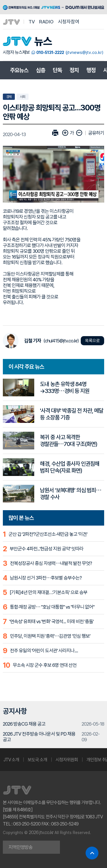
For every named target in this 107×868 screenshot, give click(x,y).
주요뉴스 (19, 70)
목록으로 (92, 341)
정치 (74, 70)
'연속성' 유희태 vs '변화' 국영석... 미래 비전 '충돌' (52, 621)
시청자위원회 (67, 760)
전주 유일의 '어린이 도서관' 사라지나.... (44, 651)
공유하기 (96, 133)
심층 (41, 70)
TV (32, 22)
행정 (91, 70)
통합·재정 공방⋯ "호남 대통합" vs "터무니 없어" (52, 607)
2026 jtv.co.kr (41, 832)
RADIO (46, 22)
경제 (9, 97)
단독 (57, 70)
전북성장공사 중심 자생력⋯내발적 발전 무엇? (51, 563)
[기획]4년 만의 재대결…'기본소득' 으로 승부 (49, 592)
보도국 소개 (37, 760)
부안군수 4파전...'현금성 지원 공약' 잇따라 (47, 549)
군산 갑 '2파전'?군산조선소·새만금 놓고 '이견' (48, 534)
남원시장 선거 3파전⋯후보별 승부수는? (46, 578)
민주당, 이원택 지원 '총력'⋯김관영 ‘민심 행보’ (50, 636)
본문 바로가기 (0, 0)
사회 (23, 97)
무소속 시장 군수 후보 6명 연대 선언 (45, 665)
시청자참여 (69, 22)
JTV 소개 (11, 760)
